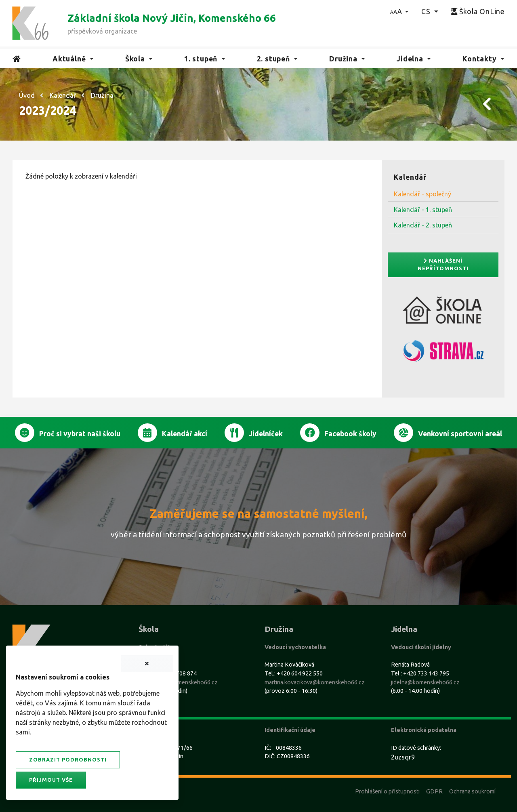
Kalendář (63, 95)
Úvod (27, 95)
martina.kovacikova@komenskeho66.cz (315, 682)
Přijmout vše (51, 780)
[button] (399, 11)
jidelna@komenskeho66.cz (425, 682)
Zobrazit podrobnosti (68, 759)
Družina (102, 95)
